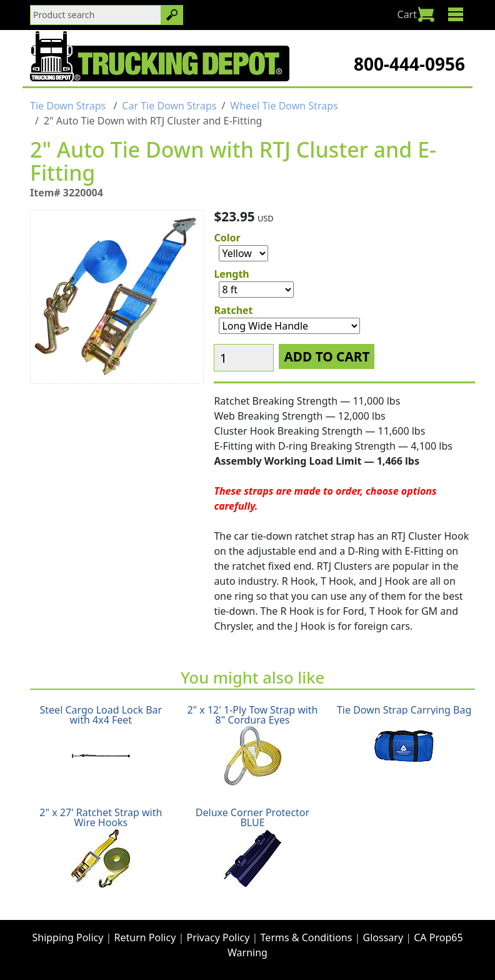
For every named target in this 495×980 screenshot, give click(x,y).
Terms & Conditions (307, 937)
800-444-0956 (409, 64)
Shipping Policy (67, 937)
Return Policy (145, 937)
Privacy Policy (218, 937)
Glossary (383, 937)
